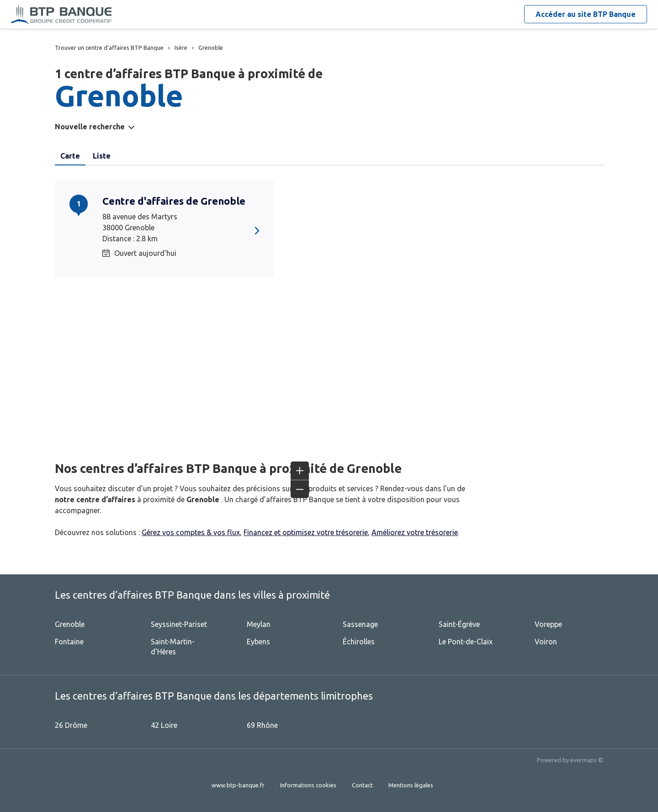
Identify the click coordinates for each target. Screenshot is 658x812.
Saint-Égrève (459, 624)
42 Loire (164, 725)
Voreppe (548, 624)
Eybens (258, 642)
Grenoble (70, 624)
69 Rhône (262, 725)
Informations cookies (308, 785)
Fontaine (69, 642)
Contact (362, 785)
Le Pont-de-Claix (466, 642)
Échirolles (359, 642)
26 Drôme (71, 725)
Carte (70, 156)
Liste (102, 156)
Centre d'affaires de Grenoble (174, 201)
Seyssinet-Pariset (179, 624)
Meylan (259, 624)
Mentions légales (411, 785)
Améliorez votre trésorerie (415, 532)
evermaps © (587, 760)
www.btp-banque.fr (238, 785)
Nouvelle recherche (90, 127)
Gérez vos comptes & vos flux (191, 532)
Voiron (546, 642)
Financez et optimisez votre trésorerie (306, 532)
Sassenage (360, 624)
